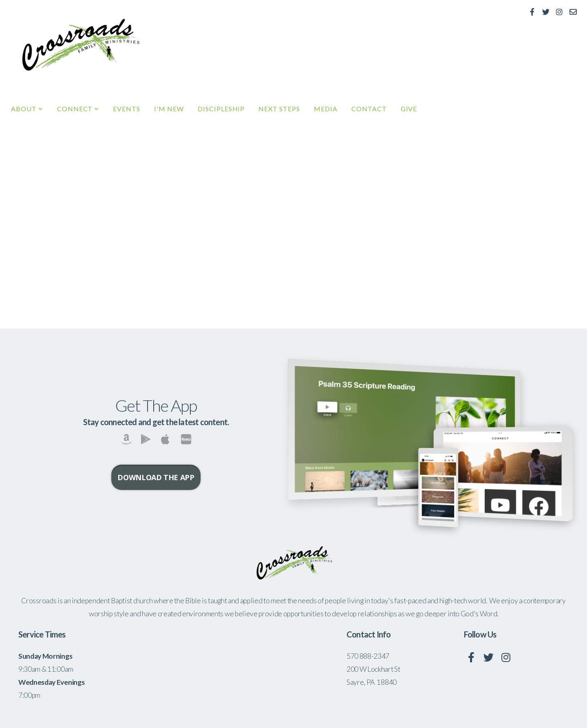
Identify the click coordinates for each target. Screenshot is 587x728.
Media (326, 109)
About (27, 109)
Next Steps (279, 109)
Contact (369, 109)
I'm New (169, 109)
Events (127, 109)
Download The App (156, 477)
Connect (78, 109)
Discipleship (221, 109)
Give (409, 109)
